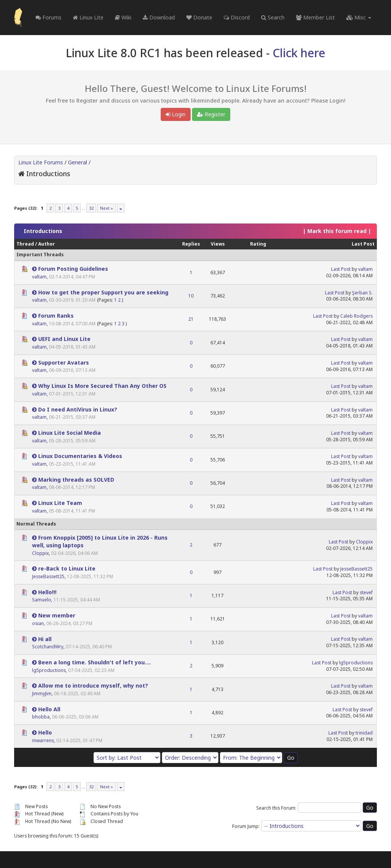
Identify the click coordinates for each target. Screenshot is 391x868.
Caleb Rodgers (356, 316)
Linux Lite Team (60, 503)
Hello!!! (47, 592)
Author (47, 244)
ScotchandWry (48, 647)
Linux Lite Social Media (69, 433)
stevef (366, 592)
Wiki (123, 17)
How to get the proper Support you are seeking (103, 292)
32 (91, 208)
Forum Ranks (56, 316)
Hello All (49, 709)
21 (191, 319)
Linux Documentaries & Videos (80, 456)
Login (176, 114)
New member (57, 615)
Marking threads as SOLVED (76, 480)
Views (218, 244)
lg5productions (49, 670)
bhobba (41, 717)
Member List (315, 17)
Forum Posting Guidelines (73, 269)
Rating (258, 244)
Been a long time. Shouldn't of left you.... (95, 662)
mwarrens (43, 740)
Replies (191, 244)
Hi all (45, 639)
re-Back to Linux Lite (67, 568)
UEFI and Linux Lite (64, 339)
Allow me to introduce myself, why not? (93, 686)
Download (159, 17)
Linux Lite (88, 17)
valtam (39, 277)
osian (38, 623)
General (78, 162)
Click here (299, 53)
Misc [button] (359, 17)
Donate (199, 17)
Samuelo (42, 600)
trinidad (364, 733)
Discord (237, 17)
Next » (107, 208)
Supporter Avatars (64, 362)
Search (273, 17)
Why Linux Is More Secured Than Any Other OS (102, 386)
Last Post (363, 244)
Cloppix (40, 553)
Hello (45, 732)
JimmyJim (42, 694)
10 (191, 296)
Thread (25, 244)
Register (211, 114)
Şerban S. (362, 293)
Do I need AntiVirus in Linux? (78, 409)
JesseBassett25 (48, 576)
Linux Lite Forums (41, 162)
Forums (48, 17)
